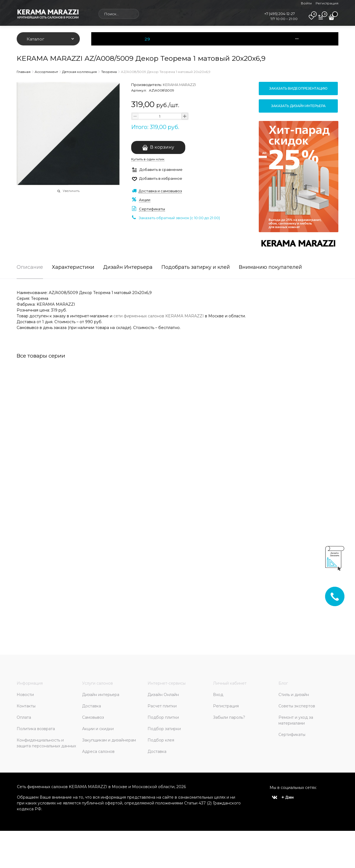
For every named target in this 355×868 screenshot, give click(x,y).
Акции (145, 200)
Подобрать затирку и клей (196, 267)
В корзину (162, 147)
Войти (306, 3)
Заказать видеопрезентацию (298, 88)
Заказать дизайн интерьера (298, 106)
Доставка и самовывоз (160, 191)
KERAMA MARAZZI (179, 85)
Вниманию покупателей (270, 267)
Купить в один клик (148, 159)
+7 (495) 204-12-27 (280, 14)
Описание (30, 267)
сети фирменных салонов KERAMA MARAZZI (159, 316)
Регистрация (327, 3)
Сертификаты (152, 209)
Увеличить (71, 191)
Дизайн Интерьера (128, 267)
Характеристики (73, 267)
